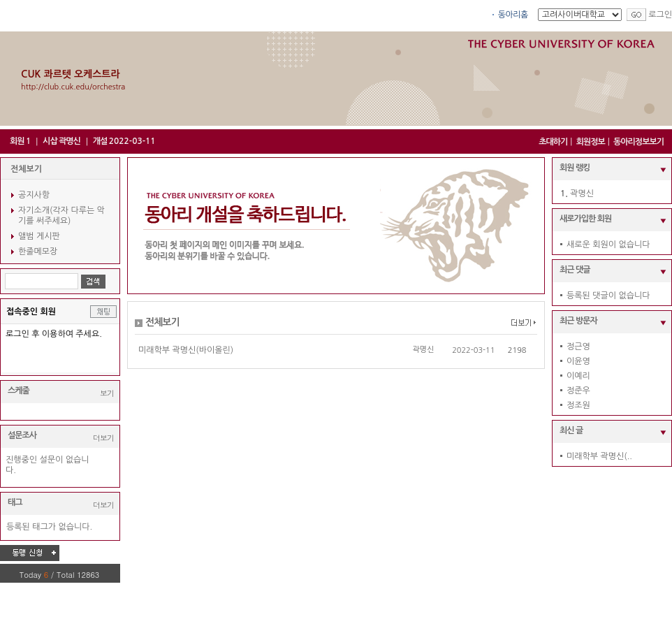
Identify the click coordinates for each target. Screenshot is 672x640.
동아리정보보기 (638, 142)
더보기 (103, 438)
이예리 (578, 376)
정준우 (578, 391)
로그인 (660, 15)
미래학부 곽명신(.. (599, 456)
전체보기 (26, 169)
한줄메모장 (38, 252)
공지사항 (34, 195)
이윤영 (578, 361)
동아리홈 (513, 15)
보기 (107, 393)
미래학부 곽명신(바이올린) (186, 350)
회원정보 (591, 142)
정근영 (578, 347)
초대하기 (553, 142)
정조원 (578, 405)
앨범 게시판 (39, 236)
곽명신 (423, 350)
